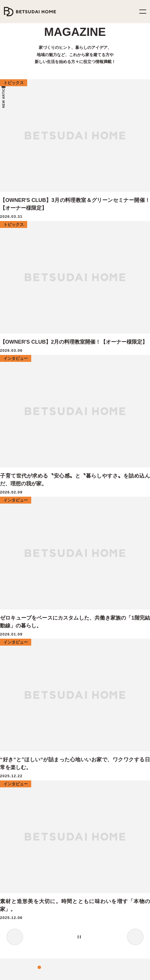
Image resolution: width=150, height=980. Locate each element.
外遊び (30, 513)
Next (135, 228)
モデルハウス (92, 593)
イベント (15, 513)
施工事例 (88, 779)
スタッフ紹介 (91, 851)
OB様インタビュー (75, 505)
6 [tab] (86, 228)
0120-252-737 (79, 892)
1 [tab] (57, 228)
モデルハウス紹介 (95, 758)
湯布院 (58, 513)
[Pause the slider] (97, 228)
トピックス (89, 768)
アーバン (92, 513)
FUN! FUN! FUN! (20, 758)
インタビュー (90, 738)
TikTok (61, 924)
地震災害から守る (25, 604)
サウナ (54, 505)
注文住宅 (39, 505)
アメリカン (133, 513)
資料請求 (88, 624)
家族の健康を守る (25, 614)
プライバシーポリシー (19, 972)
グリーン (129, 505)
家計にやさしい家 (25, 624)
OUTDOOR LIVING (23, 789)
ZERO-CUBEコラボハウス (27, 748)
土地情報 (14, 831)
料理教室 (21, 505)
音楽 (70, 513)
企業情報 (88, 831)
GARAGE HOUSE (21, 799)
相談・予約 (89, 614)
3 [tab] (68, 228)
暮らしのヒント (92, 748)
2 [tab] (62, 228)
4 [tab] (74, 228)
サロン (44, 513)
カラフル (108, 513)
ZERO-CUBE (17, 738)
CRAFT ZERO (18, 706)
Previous (15, 228)
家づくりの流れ (19, 654)
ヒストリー (88, 841)
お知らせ (88, 862)
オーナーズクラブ (20, 685)
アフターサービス (20, 675)
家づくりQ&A (17, 665)
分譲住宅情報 (18, 841)
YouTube (90, 914)
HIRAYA (13, 768)
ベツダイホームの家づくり (27, 593)
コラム (86, 789)
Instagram (60, 914)
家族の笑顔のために (27, 634)
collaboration (100, 505)
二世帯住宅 (16, 696)
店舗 (116, 505)
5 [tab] (80, 228)
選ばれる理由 (17, 644)
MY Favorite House (22, 779)
